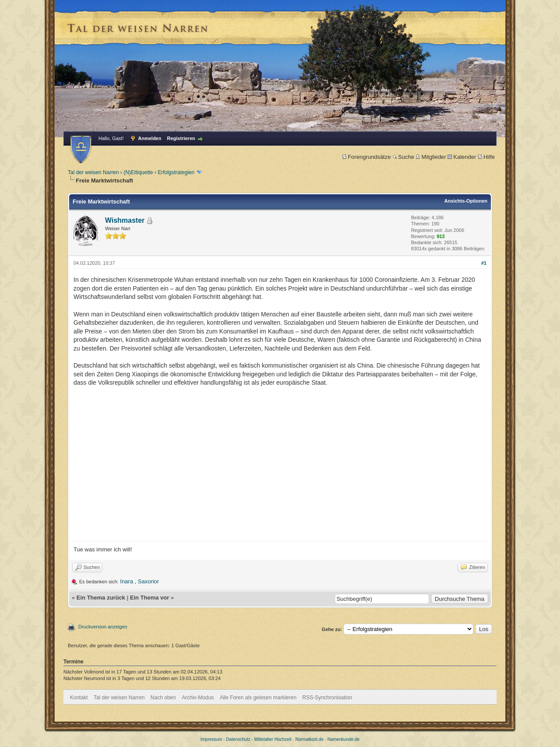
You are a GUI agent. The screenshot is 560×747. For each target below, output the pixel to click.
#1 (484, 263)
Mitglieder (431, 157)
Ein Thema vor (150, 598)
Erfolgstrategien (176, 172)
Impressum (211, 739)
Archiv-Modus (198, 698)
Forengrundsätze (366, 157)
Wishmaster (125, 220)
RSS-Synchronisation (327, 698)
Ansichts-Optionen (466, 201)
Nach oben (163, 698)
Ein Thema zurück (101, 598)
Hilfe (486, 157)
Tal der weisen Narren (93, 172)
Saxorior (148, 581)
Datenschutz (238, 739)
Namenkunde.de (343, 739)
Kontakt (79, 698)
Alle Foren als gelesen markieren (258, 698)
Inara (127, 581)
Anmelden (150, 138)
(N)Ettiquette (138, 172)
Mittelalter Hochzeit (273, 739)
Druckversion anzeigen (103, 627)
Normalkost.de (309, 739)
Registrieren (181, 138)
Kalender (462, 157)
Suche (403, 157)
